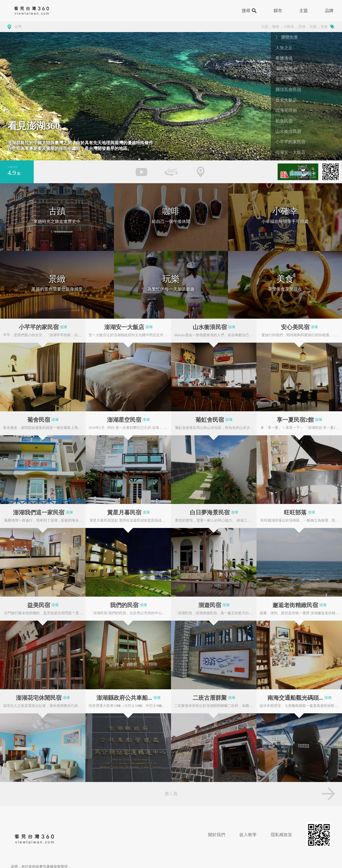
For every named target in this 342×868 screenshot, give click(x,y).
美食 (324, 27)
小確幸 (289, 27)
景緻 (302, 27)
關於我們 (217, 835)
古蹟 (265, 27)
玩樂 (313, 27)
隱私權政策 (281, 835)
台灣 (18, 27)
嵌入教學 (248, 835)
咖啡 (276, 27)
